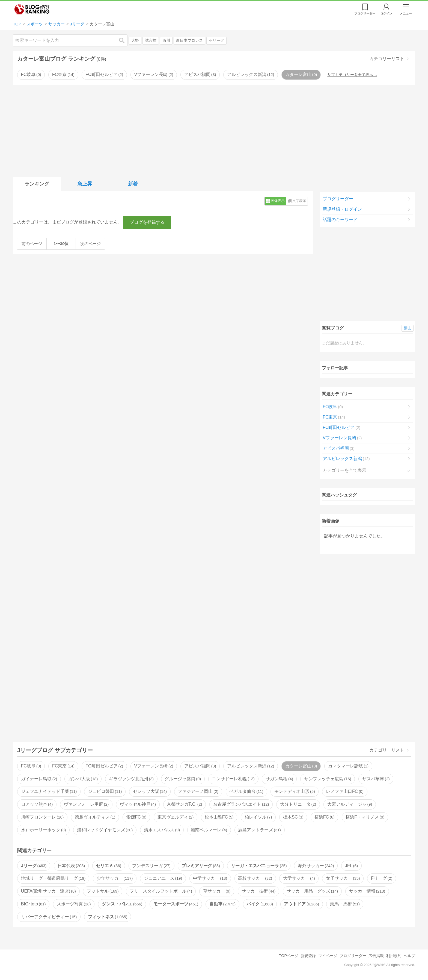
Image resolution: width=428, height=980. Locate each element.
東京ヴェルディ (176, 817)
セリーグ (216, 41)
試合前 (151, 41)
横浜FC (325, 817)
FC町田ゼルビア (104, 74)
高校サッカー (255, 878)
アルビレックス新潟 (251, 74)
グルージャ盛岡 (183, 779)
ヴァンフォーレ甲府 (86, 804)
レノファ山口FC (345, 791)
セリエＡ (108, 866)
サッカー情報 (367, 891)
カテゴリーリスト (387, 59)
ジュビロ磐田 (105, 791)
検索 (124, 40)
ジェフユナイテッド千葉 (49, 791)
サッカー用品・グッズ (312, 891)
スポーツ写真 (74, 904)
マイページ (328, 956)
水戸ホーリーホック (43, 830)
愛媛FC (136, 817)
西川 (166, 41)
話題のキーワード (340, 220)
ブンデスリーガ (151, 866)
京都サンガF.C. (184, 804)
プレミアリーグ (201, 866)
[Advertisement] (214, 130)
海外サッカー (316, 866)
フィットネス (108, 917)
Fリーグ (382, 878)
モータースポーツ (176, 904)
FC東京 (63, 74)
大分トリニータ (298, 804)
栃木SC (293, 817)
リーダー (365, 13)
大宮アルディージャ (350, 804)
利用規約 (394, 956)
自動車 (222, 904)
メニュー (406, 13)
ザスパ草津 (376, 779)
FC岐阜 (31, 74)
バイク (260, 904)
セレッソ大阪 (150, 791)
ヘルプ (409, 956)
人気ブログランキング (32, 9)
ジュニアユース (163, 878)
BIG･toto (33, 904)
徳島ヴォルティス (95, 817)
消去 (408, 328)
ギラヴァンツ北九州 (131, 779)
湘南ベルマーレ (209, 830)
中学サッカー (210, 878)
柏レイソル (258, 817)
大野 (135, 41)
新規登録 (308, 956)
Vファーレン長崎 (154, 74)
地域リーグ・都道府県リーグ (53, 878)
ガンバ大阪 (83, 779)
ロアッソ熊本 (37, 804)
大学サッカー (299, 878)
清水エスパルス (162, 830)
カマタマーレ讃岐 (348, 766)
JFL (351, 866)
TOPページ (289, 956)
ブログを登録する (147, 222)
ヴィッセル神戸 (138, 804)
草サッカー (217, 891)
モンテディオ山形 (295, 791)
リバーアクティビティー (49, 917)
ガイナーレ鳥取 (39, 779)
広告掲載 (376, 956)
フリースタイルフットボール (161, 891)
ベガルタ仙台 (246, 791)
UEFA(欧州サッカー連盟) (48, 891)
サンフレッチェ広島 (328, 779)
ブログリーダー (338, 199)
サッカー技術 (258, 891)
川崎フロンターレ (42, 817)
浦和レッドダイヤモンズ (105, 830)
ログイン (386, 13)
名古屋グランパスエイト (241, 804)
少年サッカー (115, 878)
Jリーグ (34, 866)
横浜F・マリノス (365, 817)
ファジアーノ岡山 (198, 791)
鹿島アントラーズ (259, 830)
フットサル (103, 891)
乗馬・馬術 (345, 904)
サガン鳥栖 (279, 779)
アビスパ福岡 (200, 74)
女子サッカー (343, 878)
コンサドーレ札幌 (233, 779)
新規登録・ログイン (342, 209)
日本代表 (71, 866)
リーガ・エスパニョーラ (259, 866)
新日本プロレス (189, 41)
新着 (133, 184)
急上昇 (85, 184)
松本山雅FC (219, 817)
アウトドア (301, 904)
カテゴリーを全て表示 (344, 470)
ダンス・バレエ (122, 904)
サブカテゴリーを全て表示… (352, 75)
